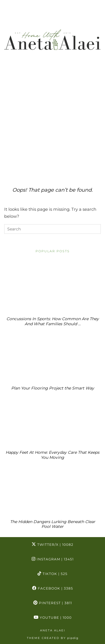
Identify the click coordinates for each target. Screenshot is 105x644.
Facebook (53, 588)
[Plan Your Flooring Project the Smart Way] (53, 356)
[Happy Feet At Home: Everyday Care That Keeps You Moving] (53, 420)
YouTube (53, 617)
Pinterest (53, 603)
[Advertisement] (53, 120)
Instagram (53, 559)
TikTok (53, 574)
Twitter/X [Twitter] (53, 545)
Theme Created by (53, 638)
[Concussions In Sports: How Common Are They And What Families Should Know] (53, 287)
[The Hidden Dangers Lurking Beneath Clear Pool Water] (53, 490)
